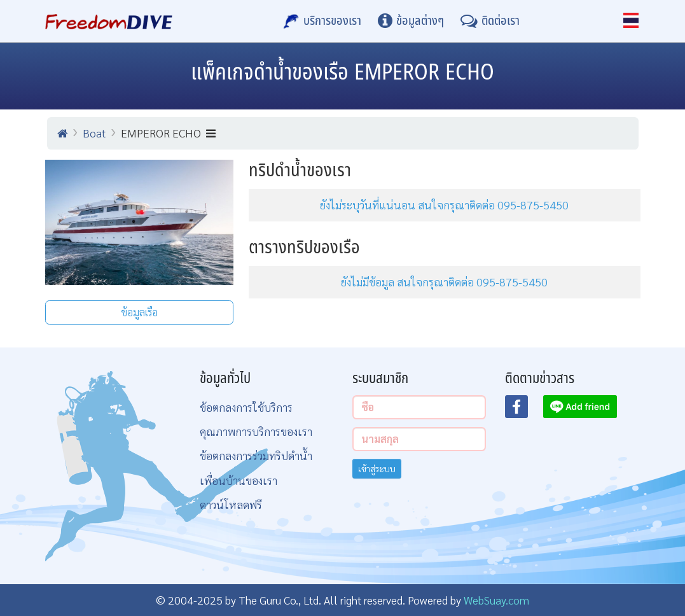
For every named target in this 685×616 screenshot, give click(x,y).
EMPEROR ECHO (168, 133)
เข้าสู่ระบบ (377, 468)
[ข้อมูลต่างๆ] (411, 21)
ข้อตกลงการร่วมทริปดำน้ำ (256, 455)
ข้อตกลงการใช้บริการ (246, 407)
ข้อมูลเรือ (139, 312)
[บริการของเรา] (322, 21)
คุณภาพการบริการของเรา (256, 431)
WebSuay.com (496, 600)
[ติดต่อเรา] (490, 21)
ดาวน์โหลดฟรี (231, 504)
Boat (94, 133)
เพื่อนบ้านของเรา (239, 480)
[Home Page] (109, 21)
